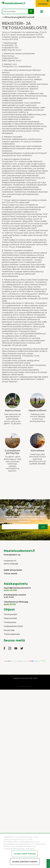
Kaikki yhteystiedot (13, 570)
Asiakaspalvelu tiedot (13, 626)
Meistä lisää (9, 630)
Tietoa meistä (10, 574)
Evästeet (48, 864)
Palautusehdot (10, 618)
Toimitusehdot (10, 614)
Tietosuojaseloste (12, 634)
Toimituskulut (10, 622)
